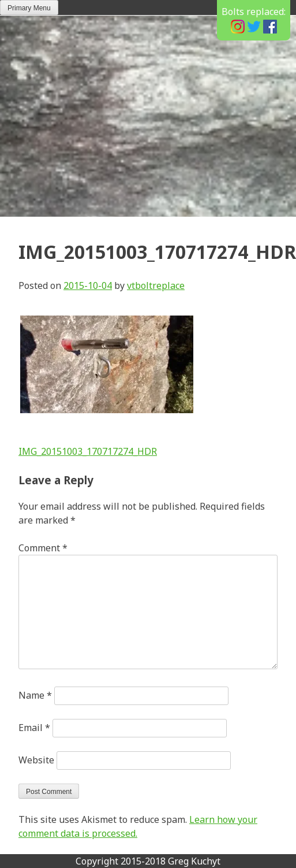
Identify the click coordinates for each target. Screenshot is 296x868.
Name (35, 695)
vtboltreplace (156, 285)
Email (34, 728)
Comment (43, 548)
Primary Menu (29, 8)
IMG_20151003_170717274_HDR (88, 451)
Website (36, 760)
